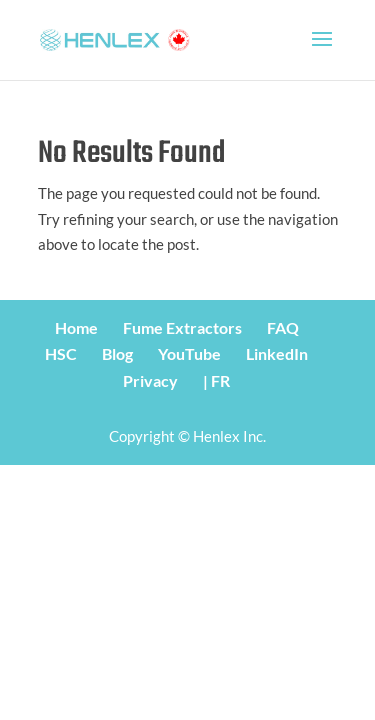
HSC (61, 353)
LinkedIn (277, 353)
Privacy (150, 380)
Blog (117, 353)
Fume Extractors (182, 327)
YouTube (189, 353)
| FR (216, 380)
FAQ (283, 327)
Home (76, 327)
